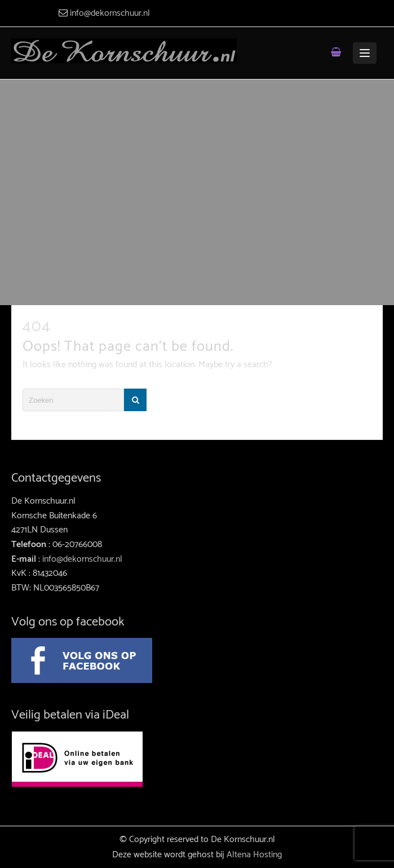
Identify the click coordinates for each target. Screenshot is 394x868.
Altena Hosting (254, 855)
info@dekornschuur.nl (110, 13)
